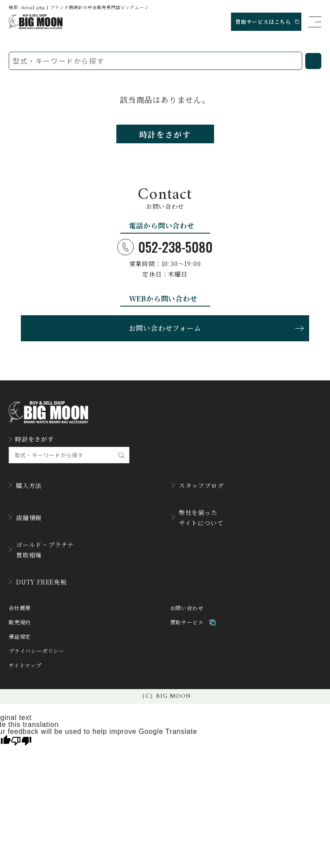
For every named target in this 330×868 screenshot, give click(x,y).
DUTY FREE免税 (38, 582)
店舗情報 (25, 518)
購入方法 (25, 485)
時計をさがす (165, 134)
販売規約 (20, 622)
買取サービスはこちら (267, 21)
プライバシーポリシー (36, 651)
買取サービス (193, 622)
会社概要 (20, 608)
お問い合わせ (187, 608)
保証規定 (20, 637)
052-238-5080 (165, 247)
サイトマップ (25, 665)
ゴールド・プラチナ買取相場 (41, 550)
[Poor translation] (21, 740)
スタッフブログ (198, 485)
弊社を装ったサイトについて (198, 518)
